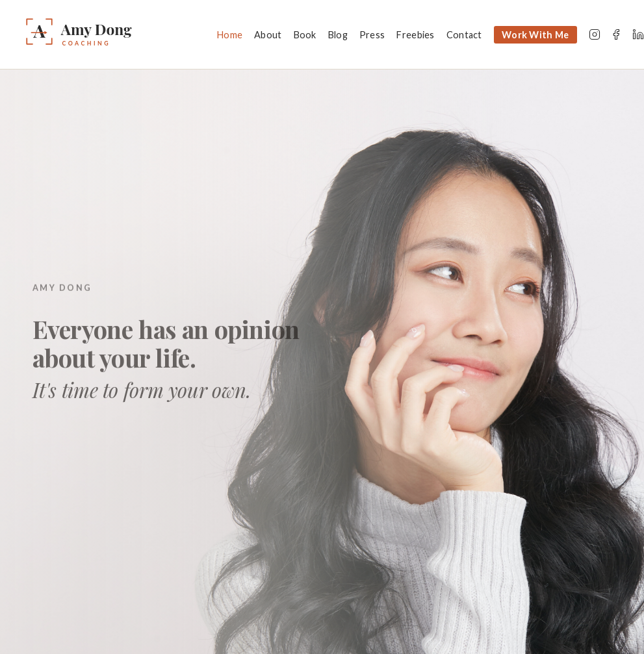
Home (230, 35)
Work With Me (535, 35)
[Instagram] (595, 34)
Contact (464, 35)
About (268, 35)
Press (372, 35)
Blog (338, 35)
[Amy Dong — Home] (114, 34)
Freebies (415, 35)
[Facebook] (616, 34)
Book (305, 35)
